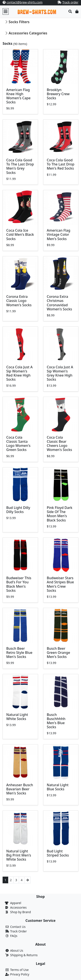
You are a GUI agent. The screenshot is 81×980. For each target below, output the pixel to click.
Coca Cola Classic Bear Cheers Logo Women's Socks (60, 444)
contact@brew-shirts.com (25, 2)
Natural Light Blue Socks (58, 787)
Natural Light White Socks (17, 717)
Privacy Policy (20, 974)
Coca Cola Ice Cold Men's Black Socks (20, 234)
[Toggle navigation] (6, 11)
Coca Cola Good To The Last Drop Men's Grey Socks (20, 166)
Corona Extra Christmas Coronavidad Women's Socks (60, 303)
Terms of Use (19, 970)
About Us (17, 950)
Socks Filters (19, 22)
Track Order (18, 931)
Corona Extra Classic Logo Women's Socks (19, 301)
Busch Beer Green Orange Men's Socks (59, 653)
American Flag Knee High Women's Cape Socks (18, 96)
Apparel (16, 903)
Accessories (18, 907)
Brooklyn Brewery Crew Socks (58, 94)
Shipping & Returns (24, 955)
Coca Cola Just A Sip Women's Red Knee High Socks (19, 373)
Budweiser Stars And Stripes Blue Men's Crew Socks (60, 584)
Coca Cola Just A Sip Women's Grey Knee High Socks (60, 373)
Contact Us (18, 927)
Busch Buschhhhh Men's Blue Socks (56, 721)
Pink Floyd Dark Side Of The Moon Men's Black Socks (60, 514)
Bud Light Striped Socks (58, 853)
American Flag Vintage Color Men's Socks (59, 234)
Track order (70, 2)
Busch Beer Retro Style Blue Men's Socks (19, 653)
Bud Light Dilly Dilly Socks (18, 510)
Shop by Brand (21, 912)
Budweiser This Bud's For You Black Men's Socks (19, 584)
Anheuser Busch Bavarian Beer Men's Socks (20, 789)
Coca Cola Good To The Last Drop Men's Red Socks (61, 164)
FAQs (14, 936)
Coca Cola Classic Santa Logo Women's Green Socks (18, 444)
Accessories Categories (28, 33)
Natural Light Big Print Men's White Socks (19, 855)
